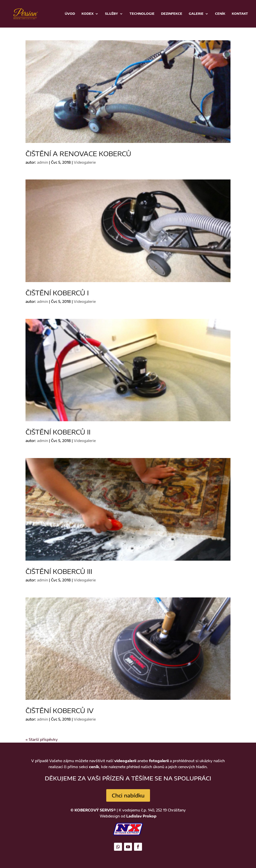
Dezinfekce (172, 14)
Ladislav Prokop (141, 816)
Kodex (87, 14)
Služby (111, 14)
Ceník (220, 14)
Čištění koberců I (57, 293)
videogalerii (125, 761)
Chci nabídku (128, 795)
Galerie (196, 14)
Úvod (70, 14)
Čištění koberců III (59, 571)
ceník (94, 767)
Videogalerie (85, 162)
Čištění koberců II (58, 432)
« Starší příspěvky (42, 739)
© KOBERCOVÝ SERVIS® (93, 810)
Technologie (142, 14)
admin (42, 162)
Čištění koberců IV (59, 710)
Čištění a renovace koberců (78, 154)
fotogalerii (159, 761)
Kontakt (240, 14)
